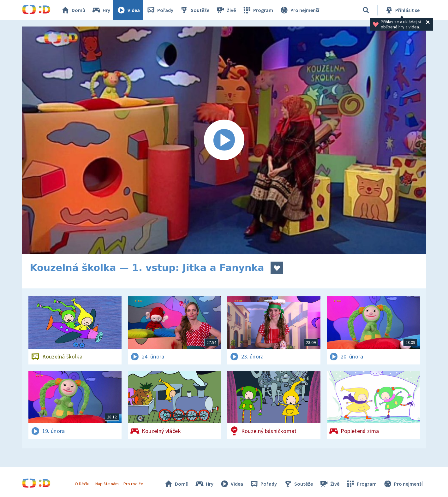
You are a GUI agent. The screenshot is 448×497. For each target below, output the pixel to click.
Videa (128, 10)
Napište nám (107, 484)
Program (258, 10)
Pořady (160, 10)
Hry (101, 10)
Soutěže (194, 10)
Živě (226, 10)
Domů (73, 10)
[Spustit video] (224, 140)
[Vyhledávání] (366, 10)
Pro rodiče (133, 484)
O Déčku (83, 484)
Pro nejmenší (299, 10)
